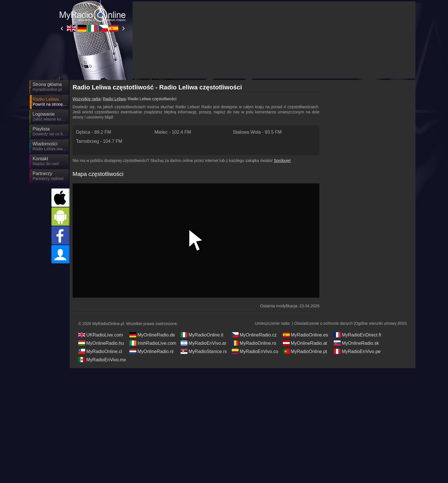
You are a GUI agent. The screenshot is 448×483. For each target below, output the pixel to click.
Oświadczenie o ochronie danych (323, 323)
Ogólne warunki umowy (376, 323)
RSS (403, 323)
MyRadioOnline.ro (254, 343)
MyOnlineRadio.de (152, 335)
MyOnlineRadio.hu (101, 343)
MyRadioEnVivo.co (255, 351)
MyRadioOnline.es (306, 335)
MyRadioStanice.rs (204, 351)
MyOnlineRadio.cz (254, 335)
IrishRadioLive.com (153, 343)
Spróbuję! (282, 161)
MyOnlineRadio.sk (356, 343)
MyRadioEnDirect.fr (358, 335)
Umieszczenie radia (272, 323)
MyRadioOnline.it (202, 335)
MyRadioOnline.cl (100, 351)
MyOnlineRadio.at (305, 343)
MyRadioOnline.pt (305, 351)
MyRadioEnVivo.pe (357, 351)
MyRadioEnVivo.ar (203, 343)
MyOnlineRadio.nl (151, 351)
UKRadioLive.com (101, 335)
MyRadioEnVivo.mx (102, 360)
